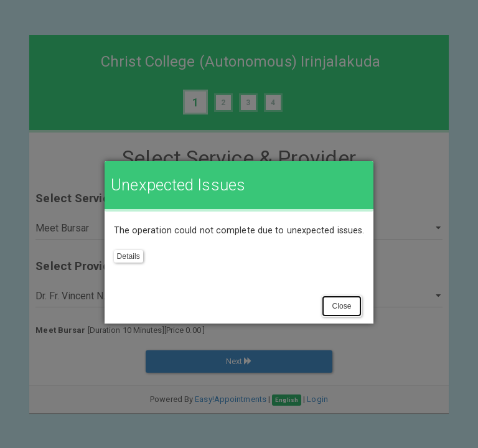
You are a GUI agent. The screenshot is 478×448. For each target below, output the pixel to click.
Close (341, 306)
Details (129, 256)
